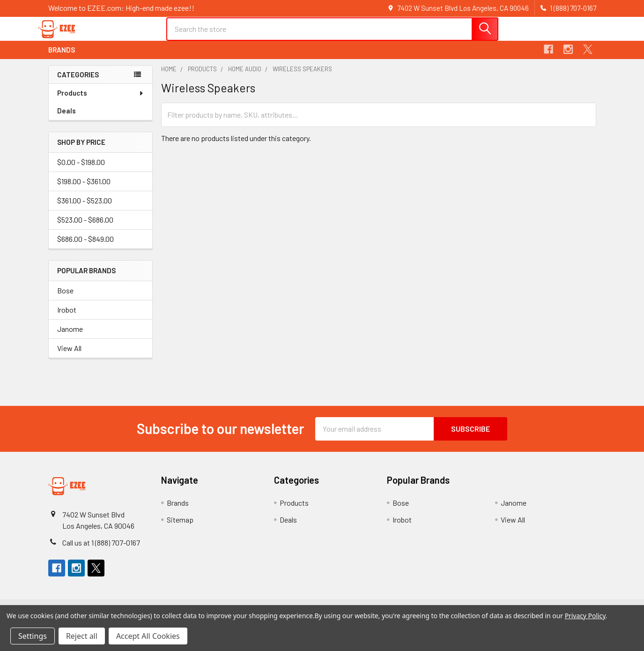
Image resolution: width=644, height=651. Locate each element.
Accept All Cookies (148, 636)
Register (539, 39)
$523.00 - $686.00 (85, 228)
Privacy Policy (585, 616)
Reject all (82, 636)
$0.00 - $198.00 (81, 170)
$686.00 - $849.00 (85, 247)
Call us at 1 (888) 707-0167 (101, 550)
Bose (65, 298)
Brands (62, 58)
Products (101, 101)
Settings (33, 636)
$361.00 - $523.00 (85, 208)
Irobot (67, 317)
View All (69, 355)
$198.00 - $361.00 (84, 189)
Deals (67, 119)
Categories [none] (78, 82)
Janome (70, 336)
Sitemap (180, 527)
